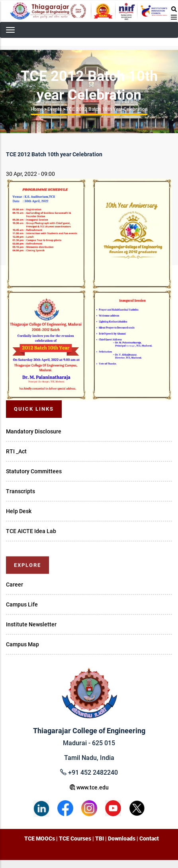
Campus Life (22, 604)
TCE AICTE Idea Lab (31, 531)
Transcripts (21, 491)
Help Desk (19, 511)
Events (55, 109)
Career (15, 585)
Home (37, 109)
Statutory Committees (34, 471)
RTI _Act (16, 451)
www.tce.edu (89, 787)
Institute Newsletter (31, 624)
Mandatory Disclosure (34, 431)
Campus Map (22, 644)
